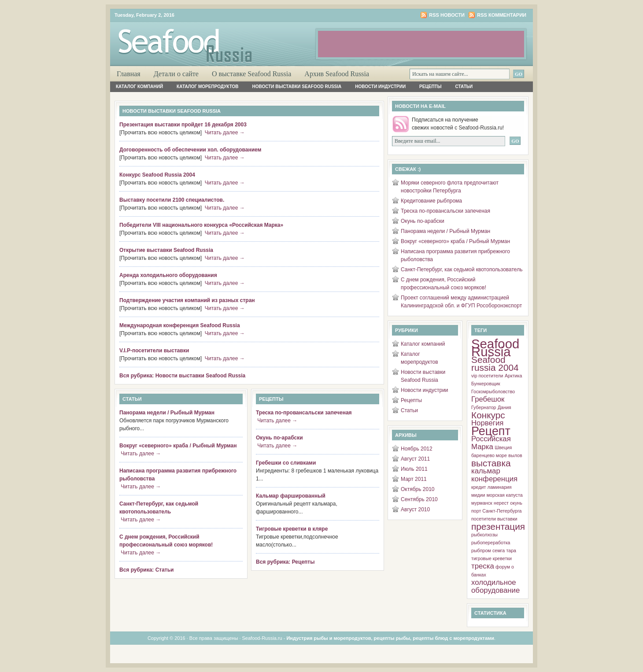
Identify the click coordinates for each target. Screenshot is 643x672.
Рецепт (491, 431)
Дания (504, 407)
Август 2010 (415, 510)
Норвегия (487, 423)
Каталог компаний (139, 87)
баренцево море (489, 455)
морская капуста (505, 495)
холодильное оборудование (495, 586)
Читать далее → (225, 133)
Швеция (503, 447)
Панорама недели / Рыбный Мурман (167, 413)
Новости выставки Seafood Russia (297, 87)
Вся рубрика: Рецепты (285, 562)
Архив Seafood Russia (337, 74)
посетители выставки (494, 519)
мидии (478, 495)
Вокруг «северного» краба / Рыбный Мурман (178, 446)
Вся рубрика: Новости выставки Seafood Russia (182, 376)
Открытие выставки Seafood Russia (166, 250)
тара (512, 550)
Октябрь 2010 (418, 489)
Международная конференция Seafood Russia (180, 325)
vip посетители (487, 376)
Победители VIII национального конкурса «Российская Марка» (201, 225)
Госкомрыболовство (493, 391)
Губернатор (484, 407)
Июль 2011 (414, 469)
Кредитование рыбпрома (431, 201)
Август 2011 (415, 459)
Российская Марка (491, 443)
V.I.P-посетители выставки (154, 351)
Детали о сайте (176, 74)
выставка (491, 463)
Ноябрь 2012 (417, 449)
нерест (501, 503)
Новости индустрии (380, 87)
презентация (498, 526)
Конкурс (488, 415)
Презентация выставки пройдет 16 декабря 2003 (183, 125)
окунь (516, 503)
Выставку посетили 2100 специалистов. (172, 200)
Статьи (464, 87)
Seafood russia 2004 (495, 364)
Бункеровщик (486, 384)
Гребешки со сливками (286, 463)
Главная (129, 74)
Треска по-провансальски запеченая (304, 413)
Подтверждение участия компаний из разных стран (187, 300)
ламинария (500, 487)
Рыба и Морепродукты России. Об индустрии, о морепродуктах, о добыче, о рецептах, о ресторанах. (216, 38)
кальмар (486, 471)
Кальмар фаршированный (291, 496)
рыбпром (481, 550)
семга (499, 550)
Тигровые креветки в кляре (292, 529)
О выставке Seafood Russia (251, 74)
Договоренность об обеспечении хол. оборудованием (190, 150)
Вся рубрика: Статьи (147, 570)
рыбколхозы (484, 535)
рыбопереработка (491, 543)
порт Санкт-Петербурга (497, 511)
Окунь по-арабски (279, 438)
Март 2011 (414, 479)
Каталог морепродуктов (207, 87)
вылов (515, 455)
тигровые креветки (491, 558)
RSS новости (447, 15)
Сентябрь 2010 (419, 499)
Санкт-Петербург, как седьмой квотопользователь (462, 270)
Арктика (513, 376)
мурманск (482, 503)
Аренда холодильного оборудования (168, 275)
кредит (479, 487)
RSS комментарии (502, 15)
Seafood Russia (495, 348)
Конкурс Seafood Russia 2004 (157, 175)
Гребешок (488, 399)
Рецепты (430, 87)
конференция (494, 479)
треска (483, 566)
